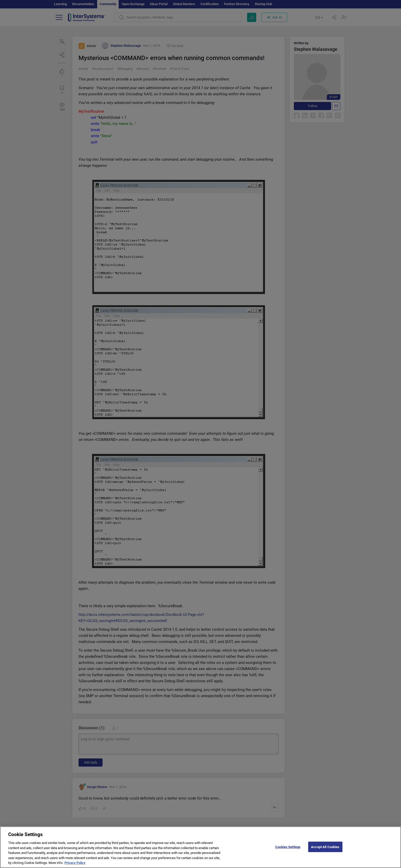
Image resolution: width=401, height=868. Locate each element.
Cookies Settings (288, 847)
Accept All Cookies (325, 847)
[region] (201, 847)
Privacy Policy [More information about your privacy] (75, 863)
